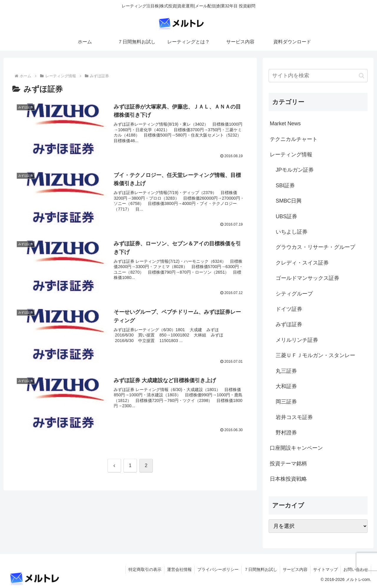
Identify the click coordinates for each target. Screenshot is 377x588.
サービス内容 (294, 569)
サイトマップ (325, 569)
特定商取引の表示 (141, 569)
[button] (362, 76)
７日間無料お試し (259, 569)
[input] (318, 76)
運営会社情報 (176, 569)
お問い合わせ (355, 569)
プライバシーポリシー (215, 569)
